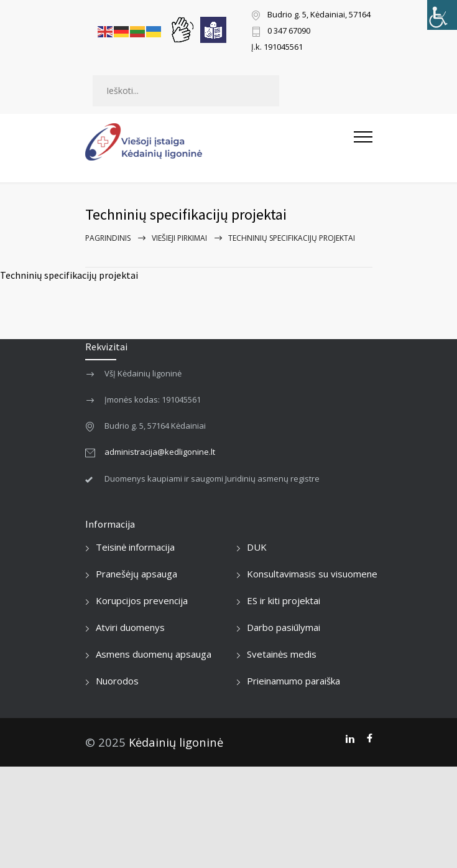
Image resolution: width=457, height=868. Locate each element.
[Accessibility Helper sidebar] (442, 15)
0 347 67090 (289, 31)
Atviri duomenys (130, 627)
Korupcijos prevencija (142, 600)
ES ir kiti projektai (284, 600)
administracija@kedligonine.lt (160, 452)
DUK (257, 547)
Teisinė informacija (135, 547)
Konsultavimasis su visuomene (312, 574)
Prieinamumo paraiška (293, 681)
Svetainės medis (282, 654)
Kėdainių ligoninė (176, 742)
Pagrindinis (108, 238)
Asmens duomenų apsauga (154, 654)
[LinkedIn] (350, 739)
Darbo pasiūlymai (284, 627)
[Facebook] (370, 739)
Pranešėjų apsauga (136, 574)
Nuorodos (117, 681)
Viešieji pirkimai (179, 238)
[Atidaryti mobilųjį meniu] (363, 142)
